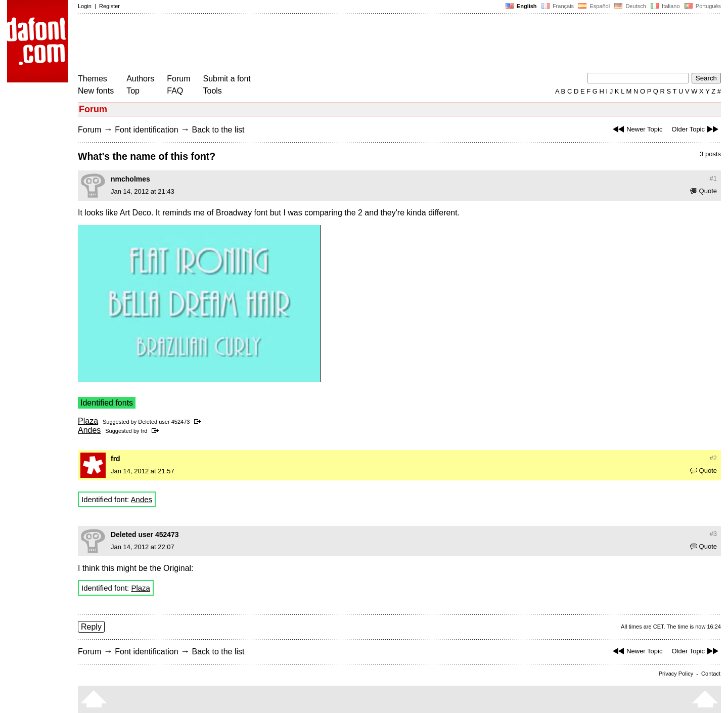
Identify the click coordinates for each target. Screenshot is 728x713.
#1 (713, 178)
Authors (140, 79)
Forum (178, 79)
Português (702, 6)
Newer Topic (636, 129)
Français (558, 6)
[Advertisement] (262, 44)
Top (133, 91)
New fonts (96, 91)
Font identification (146, 130)
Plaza (88, 421)
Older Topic (696, 129)
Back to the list (218, 130)
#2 (713, 458)
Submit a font (227, 79)
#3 (713, 534)
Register (109, 6)
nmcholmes (130, 179)
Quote (703, 191)
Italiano (665, 6)
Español (594, 6)
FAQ (175, 91)
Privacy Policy (676, 674)
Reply (91, 627)
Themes (93, 79)
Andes (89, 430)
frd (144, 431)
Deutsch (630, 6)
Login (85, 6)
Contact (711, 674)
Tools (213, 91)
